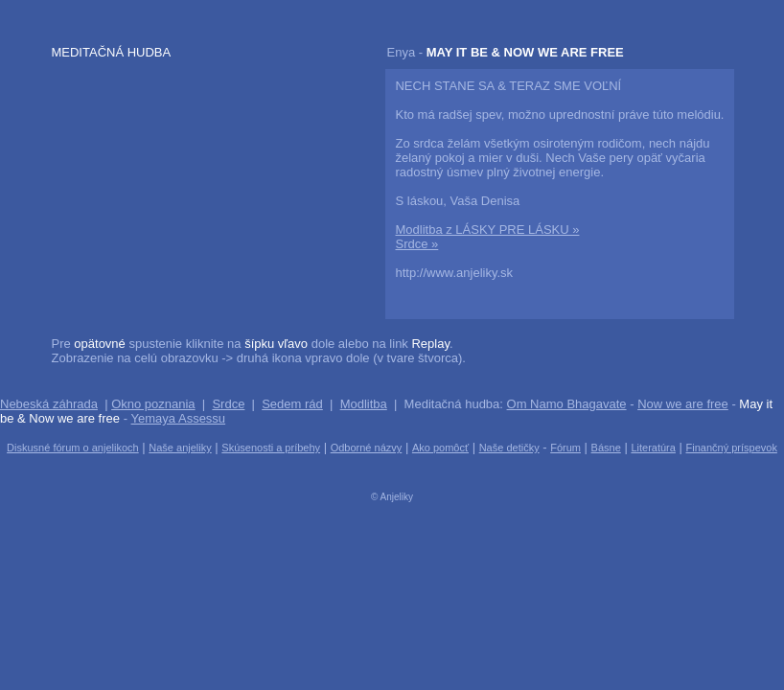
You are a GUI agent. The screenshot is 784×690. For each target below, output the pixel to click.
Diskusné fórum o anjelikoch (73, 448)
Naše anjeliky (180, 448)
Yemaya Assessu (179, 418)
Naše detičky (509, 448)
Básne (606, 448)
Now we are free (683, 404)
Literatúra (653, 448)
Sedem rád (292, 404)
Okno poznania (153, 404)
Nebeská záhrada (49, 404)
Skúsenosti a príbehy (271, 448)
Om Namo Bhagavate (567, 404)
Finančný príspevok (732, 448)
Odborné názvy (367, 448)
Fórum (565, 448)
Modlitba (364, 404)
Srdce (228, 404)
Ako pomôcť (440, 448)
